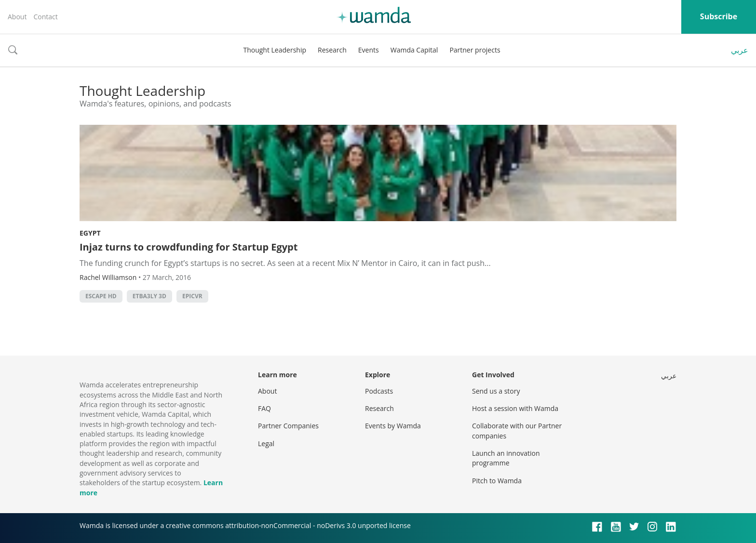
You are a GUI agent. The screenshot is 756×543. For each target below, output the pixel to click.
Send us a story (496, 391)
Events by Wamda (393, 426)
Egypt (90, 233)
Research (332, 50)
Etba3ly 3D (149, 296)
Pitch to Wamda (497, 481)
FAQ (264, 408)
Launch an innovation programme (506, 458)
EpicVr (192, 296)
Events (369, 50)
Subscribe (719, 16)
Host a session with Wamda (515, 408)
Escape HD (101, 296)
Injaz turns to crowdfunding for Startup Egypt (189, 247)
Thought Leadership (275, 50)
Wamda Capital (414, 50)
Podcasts (379, 391)
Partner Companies (288, 426)
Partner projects (475, 50)
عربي (740, 50)
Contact (45, 17)
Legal (266, 444)
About (17, 17)
